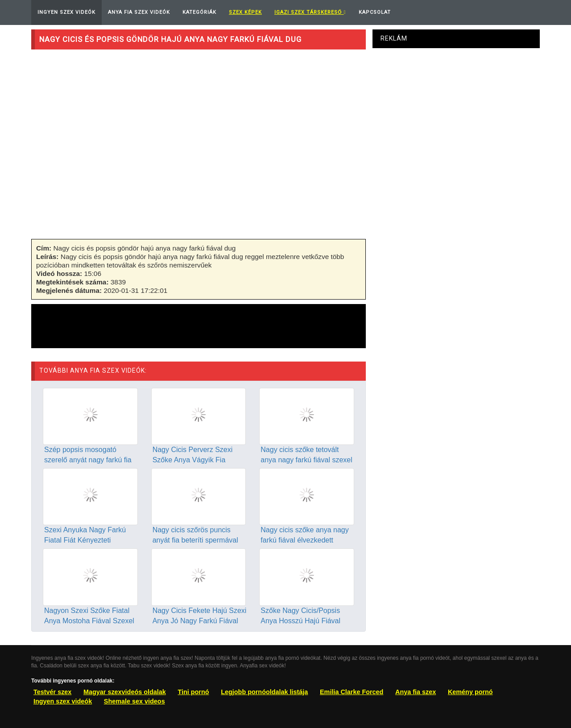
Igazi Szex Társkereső (310, 12)
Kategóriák (199, 12)
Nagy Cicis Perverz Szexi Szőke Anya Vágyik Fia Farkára (193, 460)
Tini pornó (193, 692)
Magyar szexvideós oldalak (125, 692)
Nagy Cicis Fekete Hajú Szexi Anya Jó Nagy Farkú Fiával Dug (200, 621)
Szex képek (245, 12)
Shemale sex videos (134, 701)
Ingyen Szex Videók (66, 12)
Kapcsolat (375, 12)
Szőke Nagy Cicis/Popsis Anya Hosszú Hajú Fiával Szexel (300, 621)
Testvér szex (52, 692)
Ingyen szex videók (63, 701)
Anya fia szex (416, 692)
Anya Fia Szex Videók (139, 12)
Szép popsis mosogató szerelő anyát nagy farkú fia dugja (88, 460)
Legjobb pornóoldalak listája (264, 692)
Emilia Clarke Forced (352, 692)
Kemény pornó (470, 692)
